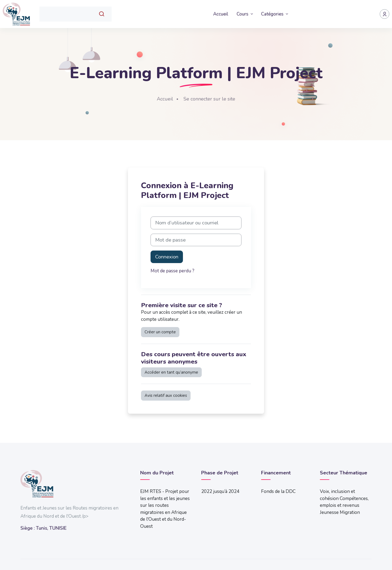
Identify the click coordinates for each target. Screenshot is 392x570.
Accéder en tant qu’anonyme (171, 372)
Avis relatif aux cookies (166, 395)
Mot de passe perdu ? (172, 271)
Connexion (167, 257)
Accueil (221, 14)
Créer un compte (160, 332)
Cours (243, 14)
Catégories (273, 14)
